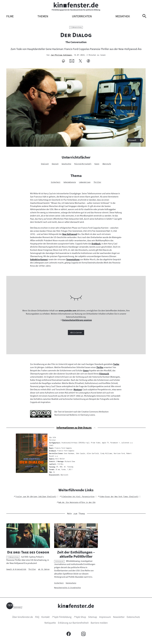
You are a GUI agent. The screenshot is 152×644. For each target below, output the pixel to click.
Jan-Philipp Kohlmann (61, 55)
